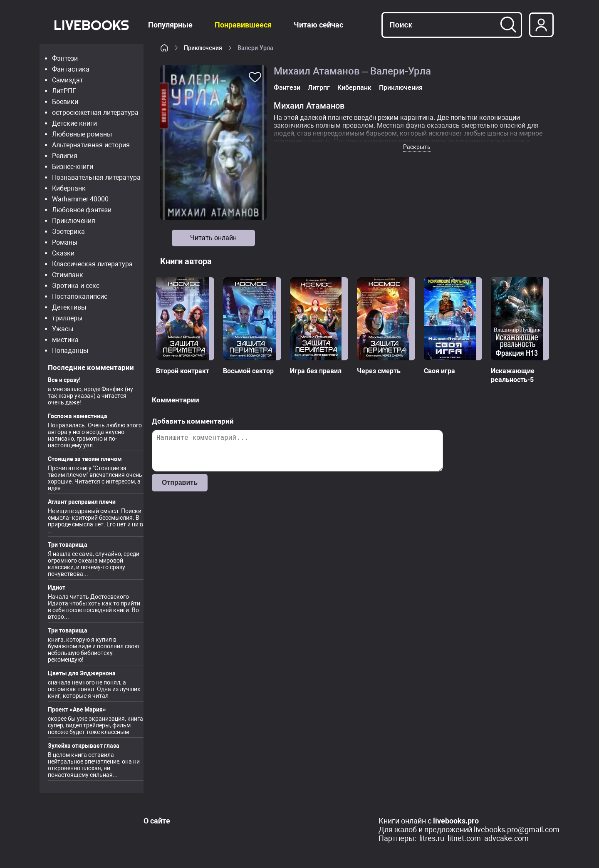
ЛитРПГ (64, 91)
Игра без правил (316, 371)
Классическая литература (92, 264)
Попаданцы (70, 351)
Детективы (69, 307)
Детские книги (74, 123)
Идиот (57, 588)
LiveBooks (91, 25)
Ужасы (63, 329)
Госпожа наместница (78, 416)
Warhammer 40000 (80, 199)
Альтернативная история (91, 145)
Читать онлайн (213, 238)
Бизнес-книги (73, 167)
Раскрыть (417, 147)
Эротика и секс (76, 286)
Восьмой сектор (248, 371)
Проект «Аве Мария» (77, 709)
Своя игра (439, 371)
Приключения (74, 221)
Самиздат (68, 80)
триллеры (67, 318)
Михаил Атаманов (309, 106)
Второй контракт (183, 371)
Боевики (65, 102)
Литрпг (319, 88)
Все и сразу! (64, 380)
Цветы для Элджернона (82, 673)
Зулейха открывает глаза (84, 746)
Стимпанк (68, 275)
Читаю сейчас (318, 25)
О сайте (157, 821)
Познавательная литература (96, 177)
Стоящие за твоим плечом (85, 459)
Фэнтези (65, 58)
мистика (65, 340)
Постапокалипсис (80, 296)
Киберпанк (69, 188)
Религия (65, 156)
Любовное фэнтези (82, 210)
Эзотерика (68, 232)
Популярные (170, 25)
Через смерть (379, 371)
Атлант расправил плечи (82, 502)
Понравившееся (243, 25)
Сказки (63, 253)
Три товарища (68, 545)
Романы (65, 242)
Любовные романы (82, 134)
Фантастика (71, 69)
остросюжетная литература (95, 113)
